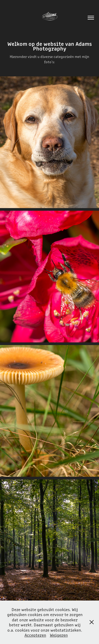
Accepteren (35, 635)
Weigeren (59, 635)
